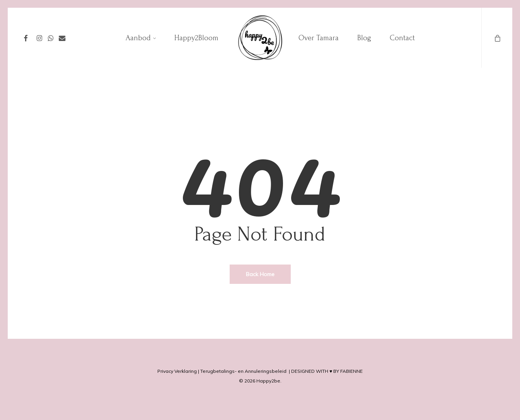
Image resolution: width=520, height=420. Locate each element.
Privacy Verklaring (177, 371)
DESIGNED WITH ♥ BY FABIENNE (327, 371)
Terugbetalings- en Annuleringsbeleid (243, 371)
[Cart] (497, 38)
